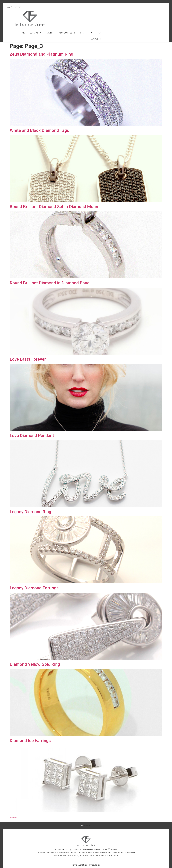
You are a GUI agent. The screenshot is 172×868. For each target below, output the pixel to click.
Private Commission (67, 33)
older (14, 817)
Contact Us (96, 39)
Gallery (50, 33)
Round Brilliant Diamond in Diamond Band (50, 283)
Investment (86, 33)
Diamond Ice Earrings (30, 740)
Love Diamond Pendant (32, 435)
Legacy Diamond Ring (30, 512)
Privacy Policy (94, 865)
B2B (99, 33)
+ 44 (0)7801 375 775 (14, 7)
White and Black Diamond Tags (39, 130)
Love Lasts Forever (28, 359)
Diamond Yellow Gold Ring (35, 664)
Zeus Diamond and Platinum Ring (42, 54)
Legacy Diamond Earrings (34, 588)
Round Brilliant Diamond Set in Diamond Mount (55, 207)
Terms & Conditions (80, 865)
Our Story (36, 33)
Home (23, 33)
